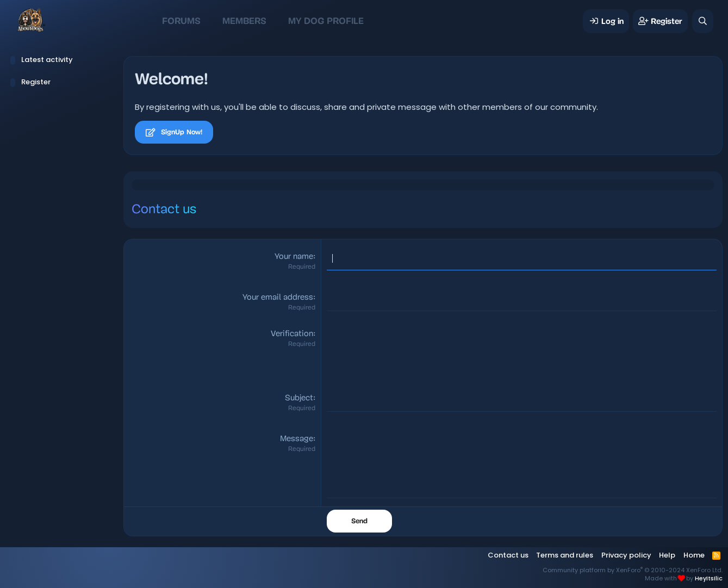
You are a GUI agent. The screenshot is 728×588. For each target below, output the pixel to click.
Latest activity (47, 60)
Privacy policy (626, 555)
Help (667, 555)
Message (297, 439)
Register (36, 82)
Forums (181, 21)
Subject (299, 398)
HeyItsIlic (709, 578)
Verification (292, 334)
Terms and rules (565, 555)
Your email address (278, 298)
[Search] (703, 21)
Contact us (508, 555)
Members (244, 21)
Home (694, 555)
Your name (294, 257)
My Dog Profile (326, 21)
